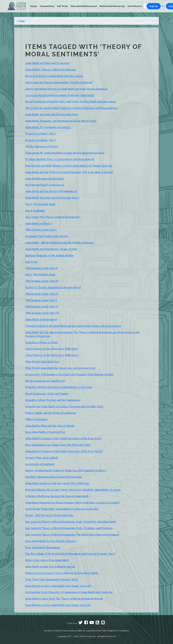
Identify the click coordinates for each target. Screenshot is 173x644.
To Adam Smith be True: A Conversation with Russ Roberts (60, 159)
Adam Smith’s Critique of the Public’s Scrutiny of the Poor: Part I (63, 438)
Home (34, 6)
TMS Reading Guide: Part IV (42, 294)
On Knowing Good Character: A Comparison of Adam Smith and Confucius (69, 592)
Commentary (47, 6)
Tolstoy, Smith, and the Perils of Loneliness (51, 413)
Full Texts (62, 6)
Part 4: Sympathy (35, 211)
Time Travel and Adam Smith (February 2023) (52, 579)
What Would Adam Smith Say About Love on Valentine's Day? (61, 368)
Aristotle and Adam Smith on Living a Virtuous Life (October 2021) (64, 406)
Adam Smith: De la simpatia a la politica (48, 127)
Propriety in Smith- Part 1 (40, 140)
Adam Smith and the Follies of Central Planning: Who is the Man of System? (69, 172)
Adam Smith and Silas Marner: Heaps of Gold (51, 249)
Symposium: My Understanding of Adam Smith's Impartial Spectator (65, 153)
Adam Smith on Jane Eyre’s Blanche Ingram (50, 567)
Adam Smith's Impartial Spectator (45, 179)
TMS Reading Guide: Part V (41, 300)
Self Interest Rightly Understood (45, 185)
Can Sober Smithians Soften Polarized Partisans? (54, 477)
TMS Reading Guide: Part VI (42, 307)
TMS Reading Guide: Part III (42, 281)
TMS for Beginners (36, 419)
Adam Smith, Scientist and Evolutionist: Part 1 (52, 114)
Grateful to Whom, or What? (42, 342)
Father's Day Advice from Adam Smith (47, 560)
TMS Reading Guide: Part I (41, 230)
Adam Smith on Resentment (41, 319)
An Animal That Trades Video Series (46, 236)
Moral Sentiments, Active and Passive (47, 394)
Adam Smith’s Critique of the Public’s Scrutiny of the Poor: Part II (64, 451)
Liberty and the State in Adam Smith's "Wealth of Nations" (59, 82)
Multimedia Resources (112, 6)
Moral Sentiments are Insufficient (45, 381)
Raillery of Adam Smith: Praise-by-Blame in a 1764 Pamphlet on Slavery (66, 470)
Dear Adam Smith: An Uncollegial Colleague (51, 541)
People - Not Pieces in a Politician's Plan (49, 515)
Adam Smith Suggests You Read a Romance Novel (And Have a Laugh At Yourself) (72, 503)
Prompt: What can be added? (42, 458)
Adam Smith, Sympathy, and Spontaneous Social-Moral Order (61, 121)
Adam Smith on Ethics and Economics (47, 63)
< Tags (21, 21)
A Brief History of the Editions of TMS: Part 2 (52, 355)
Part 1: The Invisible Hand (40, 204)
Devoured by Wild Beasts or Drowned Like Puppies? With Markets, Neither (70, 374)
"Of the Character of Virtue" (42, 146)
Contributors (135, 6)
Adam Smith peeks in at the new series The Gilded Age (57, 483)
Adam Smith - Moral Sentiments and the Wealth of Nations (59, 243)
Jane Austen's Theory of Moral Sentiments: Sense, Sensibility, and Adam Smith (71, 522)
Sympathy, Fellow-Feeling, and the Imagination (53, 400)
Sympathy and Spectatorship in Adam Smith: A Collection (59, 387)
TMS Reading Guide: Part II (41, 268)
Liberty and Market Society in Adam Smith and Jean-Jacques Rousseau (66, 89)
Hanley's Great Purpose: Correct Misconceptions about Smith (62, 573)
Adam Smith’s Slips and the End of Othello (50, 426)
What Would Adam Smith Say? (42, 362)
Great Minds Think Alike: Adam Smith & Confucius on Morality (62, 509)
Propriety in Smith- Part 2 (41, 134)
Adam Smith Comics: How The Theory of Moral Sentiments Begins (64, 599)
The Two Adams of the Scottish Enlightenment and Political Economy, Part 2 (70, 554)
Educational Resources (84, 6)
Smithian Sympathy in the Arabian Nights (49, 255)
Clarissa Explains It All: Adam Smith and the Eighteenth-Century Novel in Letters (73, 326)
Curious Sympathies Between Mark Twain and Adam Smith (59, 95)
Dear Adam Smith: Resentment (43, 547)
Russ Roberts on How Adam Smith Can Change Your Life (58, 586)
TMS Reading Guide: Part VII (42, 313)
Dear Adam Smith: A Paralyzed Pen (45, 432)
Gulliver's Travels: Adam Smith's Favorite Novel (53, 287)
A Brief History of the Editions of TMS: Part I (52, 349)
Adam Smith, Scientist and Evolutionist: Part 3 (52, 198)
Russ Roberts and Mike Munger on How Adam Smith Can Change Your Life (69, 166)
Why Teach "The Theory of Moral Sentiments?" (53, 217)
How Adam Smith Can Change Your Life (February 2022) (58, 445)
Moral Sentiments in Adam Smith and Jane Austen (54, 76)
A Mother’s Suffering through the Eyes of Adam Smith (57, 496)
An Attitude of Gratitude (40, 464)
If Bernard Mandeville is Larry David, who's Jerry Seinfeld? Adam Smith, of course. (73, 490)
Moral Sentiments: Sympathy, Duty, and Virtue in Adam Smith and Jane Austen (71, 101)
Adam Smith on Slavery (38, 223)
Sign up (154, 6)
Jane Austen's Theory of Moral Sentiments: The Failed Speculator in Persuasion (72, 535)
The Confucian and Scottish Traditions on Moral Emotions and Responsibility (71, 108)
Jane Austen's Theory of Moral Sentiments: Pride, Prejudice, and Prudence (69, 528)
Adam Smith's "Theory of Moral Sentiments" (51, 69)
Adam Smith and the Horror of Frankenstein (51, 191)
